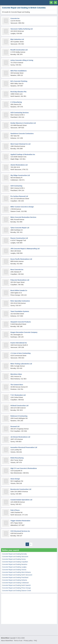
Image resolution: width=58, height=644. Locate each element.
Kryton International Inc (19, 343)
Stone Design (15, 479)
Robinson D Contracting (19, 416)
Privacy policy (28, 641)
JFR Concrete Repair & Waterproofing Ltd (25, 249)
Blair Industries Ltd (17, 39)
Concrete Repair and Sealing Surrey (14, 559)
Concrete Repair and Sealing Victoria (14, 570)
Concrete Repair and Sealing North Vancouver (17, 575)
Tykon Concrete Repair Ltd (20, 228)
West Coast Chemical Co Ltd (20, 144)
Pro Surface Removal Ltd (19, 196)
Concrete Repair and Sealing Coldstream (15, 583)
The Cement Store (17, 385)
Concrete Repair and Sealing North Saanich (16, 585)
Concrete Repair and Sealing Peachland (15, 577)
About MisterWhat (7, 641)
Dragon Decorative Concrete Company (24, 332)
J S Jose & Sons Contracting (20, 353)
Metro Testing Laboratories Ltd (21, 364)
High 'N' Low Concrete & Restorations (24, 468)
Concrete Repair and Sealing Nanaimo (15, 564)
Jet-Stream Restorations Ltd (20, 437)
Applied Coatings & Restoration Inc (23, 154)
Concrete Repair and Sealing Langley (14, 567)
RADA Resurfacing (17, 458)
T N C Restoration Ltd (18, 395)
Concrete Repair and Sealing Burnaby (14, 554)
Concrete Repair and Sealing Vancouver (15, 557)
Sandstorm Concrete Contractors (22, 134)
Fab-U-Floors (15, 510)
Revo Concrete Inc (17, 270)
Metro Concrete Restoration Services (23, 217)
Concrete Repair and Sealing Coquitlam (15, 562)
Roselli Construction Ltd (19, 50)
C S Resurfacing (16, 102)
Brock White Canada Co (19, 290)
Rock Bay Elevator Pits (18, 92)
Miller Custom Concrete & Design (22, 207)
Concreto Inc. (15, 18)
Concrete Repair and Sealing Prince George (16, 588)
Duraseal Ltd (15, 426)
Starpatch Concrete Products (21, 322)
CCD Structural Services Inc (20, 531)
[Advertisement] (29, 609)
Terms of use (18, 641)
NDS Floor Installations (19, 71)
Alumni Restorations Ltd (19, 165)
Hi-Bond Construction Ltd (19, 406)
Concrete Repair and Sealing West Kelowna (16, 572)
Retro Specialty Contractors (20, 301)
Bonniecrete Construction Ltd (21, 489)
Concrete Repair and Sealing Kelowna (14, 580)
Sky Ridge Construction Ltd (20, 175)
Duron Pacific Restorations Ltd (21, 259)
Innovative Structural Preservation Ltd (24, 447)
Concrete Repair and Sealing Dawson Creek (16, 591)
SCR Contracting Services (20, 113)
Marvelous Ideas (16, 374)
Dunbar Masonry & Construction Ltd (23, 123)
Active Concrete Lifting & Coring (22, 60)
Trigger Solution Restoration (20, 521)
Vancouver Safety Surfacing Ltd (22, 29)
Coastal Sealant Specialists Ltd (21, 500)
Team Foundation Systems (20, 311)
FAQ (35, 641)
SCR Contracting (16, 186)
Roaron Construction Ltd (19, 238)
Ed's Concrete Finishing (19, 81)
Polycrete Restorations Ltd (20, 280)
